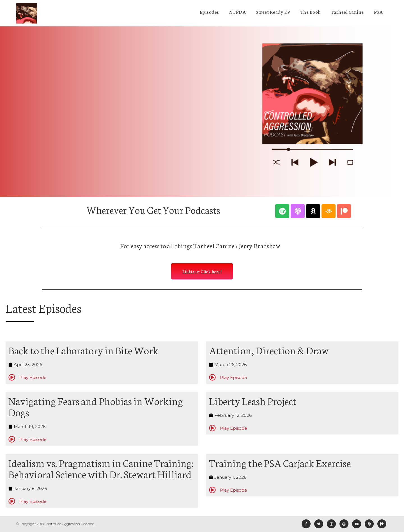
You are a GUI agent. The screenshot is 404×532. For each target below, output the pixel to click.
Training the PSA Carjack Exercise (280, 462)
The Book (310, 11)
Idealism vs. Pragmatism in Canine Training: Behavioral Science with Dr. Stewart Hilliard (101, 468)
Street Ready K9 (273, 11)
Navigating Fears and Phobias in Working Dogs (96, 406)
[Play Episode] (12, 377)
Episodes (209, 11)
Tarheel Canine (347, 11)
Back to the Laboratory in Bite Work (83, 350)
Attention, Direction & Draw (269, 350)
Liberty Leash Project (253, 401)
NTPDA (238, 11)
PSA (378, 11)
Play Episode (33, 377)
